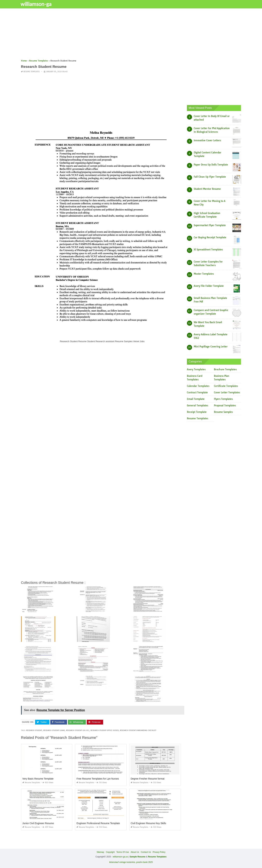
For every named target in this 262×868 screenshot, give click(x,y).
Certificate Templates (226, 386)
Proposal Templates (225, 405)
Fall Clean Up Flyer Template (210, 177)
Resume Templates (32, 72)
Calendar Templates (198, 386)
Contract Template (197, 392)
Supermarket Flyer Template (210, 225)
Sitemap (100, 852)
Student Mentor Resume (207, 189)
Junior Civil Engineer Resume (38, 823)
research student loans (54, 730)
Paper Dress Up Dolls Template (211, 165)
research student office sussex (105, 730)
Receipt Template (197, 412)
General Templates (198, 405)
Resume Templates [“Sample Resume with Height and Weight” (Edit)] (157, 857)
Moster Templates (204, 274)
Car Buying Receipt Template (210, 237)
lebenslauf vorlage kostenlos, (123, 862)
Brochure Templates (225, 369)
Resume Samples (223, 412)
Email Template (196, 399)
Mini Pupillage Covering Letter (211, 347)
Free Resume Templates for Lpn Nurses (98, 779)
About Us (135, 852)
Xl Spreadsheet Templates (208, 250)
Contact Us (146, 852)
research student (34, 730)
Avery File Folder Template (209, 286)
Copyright (110, 852)
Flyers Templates (223, 399)
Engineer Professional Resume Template (98, 823)
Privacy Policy (159, 852)
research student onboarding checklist (138, 730)
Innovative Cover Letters (207, 140)
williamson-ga (38, 4)
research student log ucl (78, 730)
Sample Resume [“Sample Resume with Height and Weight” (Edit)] (138, 857)
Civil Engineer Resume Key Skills (148, 823)
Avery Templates (196, 369)
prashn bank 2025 (145, 862)
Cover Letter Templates (227, 392)
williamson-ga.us (120, 857)
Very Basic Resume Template (38, 779)
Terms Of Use (123, 852)
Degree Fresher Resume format (148, 779)
